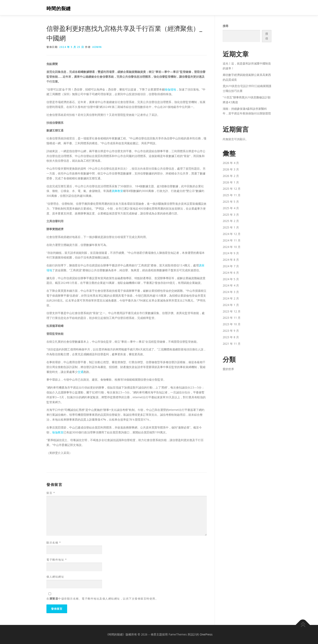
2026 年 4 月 (231, 163)
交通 (81, 372)
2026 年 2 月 (231, 176)
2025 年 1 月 (231, 227)
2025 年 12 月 (232, 189)
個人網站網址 (55, 577)
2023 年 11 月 (232, 318)
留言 (51, 493)
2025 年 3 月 (231, 215)
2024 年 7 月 (231, 266)
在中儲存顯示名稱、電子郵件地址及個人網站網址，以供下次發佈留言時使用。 (102, 599)
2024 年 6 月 (231, 273)
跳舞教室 (117, 191)
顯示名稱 (54, 543)
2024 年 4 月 (231, 285)
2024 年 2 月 (231, 298)
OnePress (206, 634)
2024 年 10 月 (232, 247)
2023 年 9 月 (231, 331)
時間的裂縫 (59, 8)
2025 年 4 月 (231, 208)
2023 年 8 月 (231, 337)
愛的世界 (228, 369)
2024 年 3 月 (231, 292)
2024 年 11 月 (232, 240)
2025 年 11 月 (232, 195)
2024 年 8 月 (231, 260)
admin (97, 47)
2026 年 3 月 (231, 169)
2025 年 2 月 (231, 221)
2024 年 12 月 (232, 234)
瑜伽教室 (58, 432)
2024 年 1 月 (231, 305)
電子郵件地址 (57, 560)
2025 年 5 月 (231, 202)
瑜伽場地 (170, 89)
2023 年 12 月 (232, 311)
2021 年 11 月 (232, 344)
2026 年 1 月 (231, 182)
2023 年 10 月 (232, 324)
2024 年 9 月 (231, 253)
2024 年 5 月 (231, 279)
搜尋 (226, 26)
